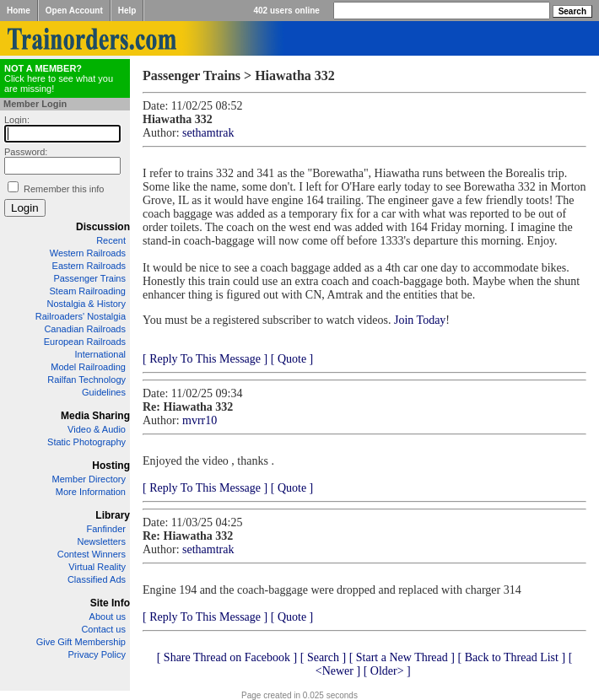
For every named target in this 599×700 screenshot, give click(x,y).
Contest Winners (92, 554)
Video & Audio (97, 429)
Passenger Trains (89, 278)
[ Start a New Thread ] (402, 657)
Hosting (111, 466)
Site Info (110, 603)
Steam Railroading (88, 291)
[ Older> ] (387, 671)
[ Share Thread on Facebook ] (227, 657)
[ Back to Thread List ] (511, 657)
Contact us (103, 629)
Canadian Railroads (85, 329)
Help (127, 11)
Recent (111, 240)
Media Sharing (95, 416)
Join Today (420, 320)
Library (113, 515)
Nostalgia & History (86, 304)
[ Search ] (323, 657)
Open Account (74, 11)
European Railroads (85, 342)
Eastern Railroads (89, 266)
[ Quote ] (292, 359)
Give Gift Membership (81, 642)
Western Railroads (88, 253)
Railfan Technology (86, 380)
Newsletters (102, 541)
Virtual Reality (97, 567)
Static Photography (86, 442)
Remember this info (64, 189)
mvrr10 (200, 420)
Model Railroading (88, 367)
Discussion (103, 227)
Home (19, 11)
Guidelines (104, 392)
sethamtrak (208, 133)
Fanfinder (106, 529)
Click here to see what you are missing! (59, 78)
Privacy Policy (97, 654)
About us (108, 617)
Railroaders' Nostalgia (81, 316)
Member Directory (89, 479)
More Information (91, 492)
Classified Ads (97, 579)
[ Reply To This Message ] (205, 359)
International (100, 354)
